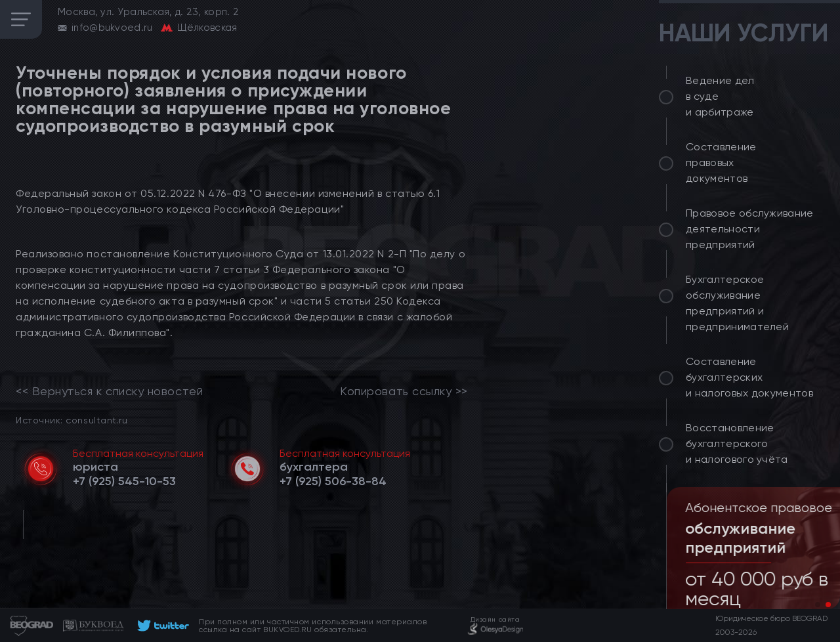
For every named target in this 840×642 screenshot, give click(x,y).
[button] (818, 605)
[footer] (161, 626)
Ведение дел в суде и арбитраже (720, 96)
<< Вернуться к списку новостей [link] (109, 391)
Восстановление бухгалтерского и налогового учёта (737, 443)
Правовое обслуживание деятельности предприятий (750, 229)
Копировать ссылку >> (404, 391)
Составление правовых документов (721, 162)
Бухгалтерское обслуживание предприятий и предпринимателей (737, 303)
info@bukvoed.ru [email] (112, 28)
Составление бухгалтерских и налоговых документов (749, 377)
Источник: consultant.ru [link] (72, 420)
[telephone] (124, 481)
